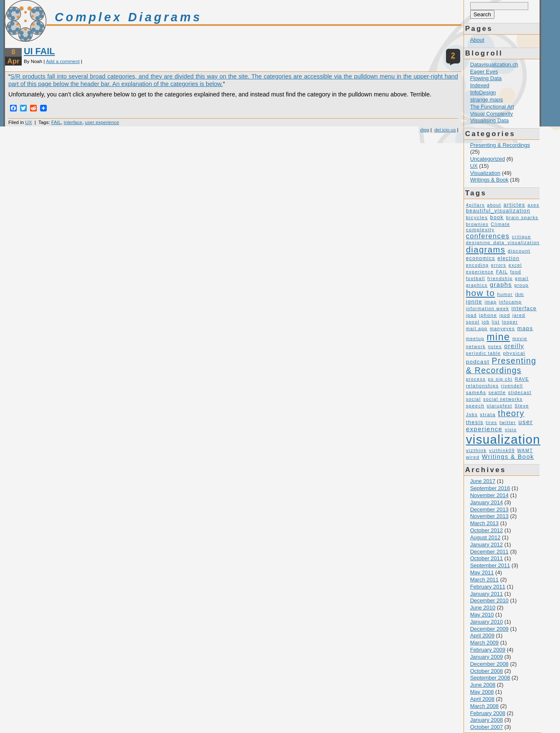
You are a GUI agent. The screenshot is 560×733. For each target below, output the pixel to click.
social (474, 399)
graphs (501, 285)
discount (519, 251)
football (476, 278)
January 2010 (487, 622)
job (486, 322)
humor (505, 294)
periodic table (484, 353)
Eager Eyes (484, 72)
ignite (474, 302)
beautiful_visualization (498, 211)
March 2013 (484, 523)
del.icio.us (445, 130)
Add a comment (63, 61)
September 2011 (490, 565)
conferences (488, 236)
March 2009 (484, 643)
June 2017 (483, 481)
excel (515, 265)
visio (511, 430)
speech (475, 406)
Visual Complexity (492, 114)
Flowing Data (486, 78)
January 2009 (487, 657)
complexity (480, 230)
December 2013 (489, 509)
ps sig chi (500, 379)
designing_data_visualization (503, 243)
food (516, 272)
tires (491, 422)
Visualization (485, 173)
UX (28, 122)
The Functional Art (492, 107)
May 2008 (482, 692)
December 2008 (489, 664)
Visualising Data (490, 120)
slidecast (520, 392)
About (477, 40)
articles (514, 205)
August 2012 (485, 537)
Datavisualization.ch (494, 64)
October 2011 (487, 558)
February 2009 (488, 650)
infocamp (511, 302)
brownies (477, 224)
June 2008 (483, 685)
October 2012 (487, 530)
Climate (500, 224)
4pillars (475, 205)
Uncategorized (488, 159)
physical (514, 353)
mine (498, 337)
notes (495, 346)
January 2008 (487, 720)
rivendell (512, 386)
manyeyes (502, 329)
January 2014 (487, 502)
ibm (519, 294)
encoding (478, 265)
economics (481, 258)
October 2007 (487, 727)
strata (488, 415)
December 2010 (489, 600)
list (496, 322)
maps (525, 328)
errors (499, 265)
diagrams (486, 250)
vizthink (476, 450)
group (522, 285)
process (476, 379)
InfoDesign (483, 92)
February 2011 (488, 587)
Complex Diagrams (128, 17)
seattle (497, 392)
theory (511, 413)
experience (480, 272)
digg (425, 130)
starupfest (500, 406)
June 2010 (483, 608)
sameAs (476, 392)
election (508, 258)
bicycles (477, 217)
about (494, 205)
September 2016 (490, 488)
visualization (503, 439)
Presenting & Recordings (500, 145)
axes (533, 205)
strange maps (487, 100)
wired (473, 457)
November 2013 (489, 516)
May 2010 (482, 615)
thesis (475, 422)
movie (520, 339)
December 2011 (489, 552)
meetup (475, 339)
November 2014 (489, 495)
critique (522, 237)
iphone (488, 315)
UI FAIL (39, 51)
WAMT (525, 450)
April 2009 (482, 636)
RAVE (522, 379)
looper (510, 322)
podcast (478, 362)
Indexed (480, 85)
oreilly (514, 346)
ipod (505, 315)
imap (490, 302)
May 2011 (482, 572)
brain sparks (522, 217)
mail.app (477, 329)
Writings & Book (489, 180)
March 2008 (484, 706)
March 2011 (484, 580)
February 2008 (488, 713)
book (497, 217)
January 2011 (487, 594)
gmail (522, 278)
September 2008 (490, 678)
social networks (503, 399)
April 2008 (482, 699)
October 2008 (487, 671)
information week (488, 308)
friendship (500, 278)
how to (480, 293)
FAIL (56, 122)
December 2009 (489, 629)
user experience (102, 122)
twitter (508, 422)
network (476, 346)
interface (73, 122)
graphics (477, 285)
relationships (483, 386)
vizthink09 (502, 450)
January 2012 (487, 545)
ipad (471, 315)
